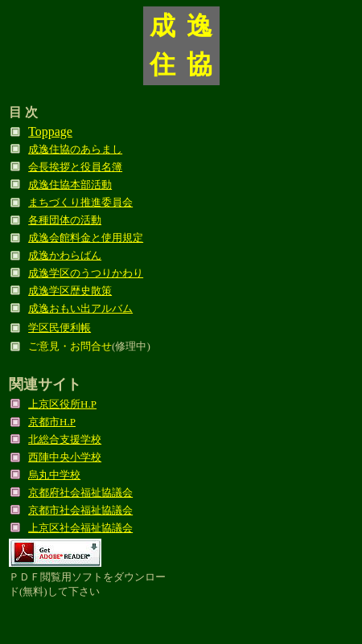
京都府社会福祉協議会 (80, 492)
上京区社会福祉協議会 (80, 528)
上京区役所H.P (62, 404)
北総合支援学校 (65, 439)
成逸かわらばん (65, 255)
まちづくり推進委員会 (80, 202)
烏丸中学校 (54, 475)
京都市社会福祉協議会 (80, 510)
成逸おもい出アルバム (80, 308)
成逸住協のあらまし (75, 149)
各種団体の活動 (65, 220)
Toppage (50, 131)
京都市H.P (52, 422)
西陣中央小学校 (65, 457)
